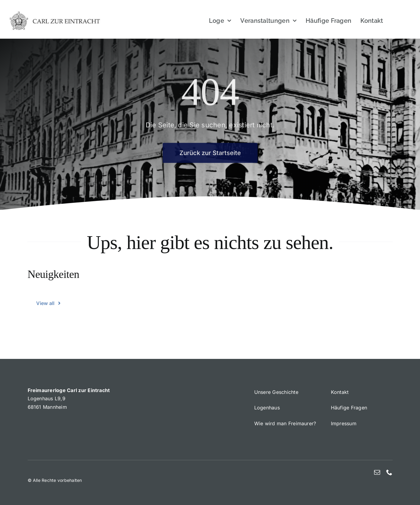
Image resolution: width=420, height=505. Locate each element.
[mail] (377, 472)
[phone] (389, 472)
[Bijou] (55, 13)
